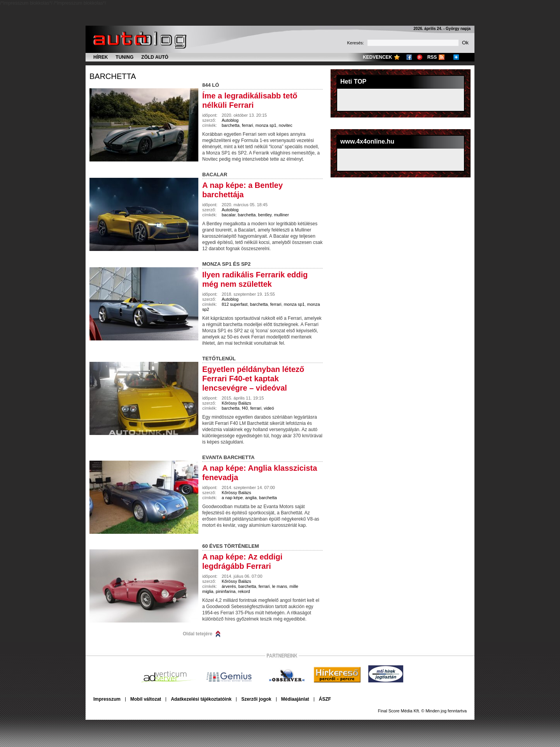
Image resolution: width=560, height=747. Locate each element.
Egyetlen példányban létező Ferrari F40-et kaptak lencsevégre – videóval (253, 379)
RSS (432, 57)
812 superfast (235, 304)
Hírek (101, 57)
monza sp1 (266, 125)
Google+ (420, 57)
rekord (244, 591)
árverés (229, 586)
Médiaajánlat (295, 699)
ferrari (248, 125)
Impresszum (107, 699)
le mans (280, 586)
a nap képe (232, 498)
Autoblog (230, 120)
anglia (251, 498)
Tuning (124, 57)
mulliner (281, 215)
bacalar (228, 215)
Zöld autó (155, 57)
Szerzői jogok (256, 699)
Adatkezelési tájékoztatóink (201, 699)
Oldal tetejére (198, 634)
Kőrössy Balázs (236, 403)
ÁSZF (325, 699)
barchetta (113, 76)
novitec (286, 125)
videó (269, 408)
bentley (265, 215)
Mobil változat (146, 699)
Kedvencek (377, 57)
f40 (245, 408)
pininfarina (226, 591)
